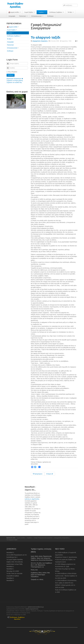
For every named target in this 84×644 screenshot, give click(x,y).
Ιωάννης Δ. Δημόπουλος (32, 499)
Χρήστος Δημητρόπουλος (32, 609)
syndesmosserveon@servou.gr (36, 607)
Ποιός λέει (34, 570)
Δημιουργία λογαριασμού (15, 79)
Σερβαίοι (42, 12)
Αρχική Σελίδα (21, 538)
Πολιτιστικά (23, 16)
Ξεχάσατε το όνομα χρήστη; (15, 81)
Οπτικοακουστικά (37, 16)
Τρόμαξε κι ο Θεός (37, 579)
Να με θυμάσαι (12, 72)
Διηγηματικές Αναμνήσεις (62, 538)
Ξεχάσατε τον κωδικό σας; (14, 82)
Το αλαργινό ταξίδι (46, 37)
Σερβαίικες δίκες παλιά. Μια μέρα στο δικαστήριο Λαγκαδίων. (40, 575)
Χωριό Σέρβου (30, 12)
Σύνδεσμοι (50, 16)
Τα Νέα (70, 12)
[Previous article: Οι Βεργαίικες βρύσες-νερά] (38, 474)
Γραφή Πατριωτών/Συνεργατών (43, 538)
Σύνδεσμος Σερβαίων (56, 12)
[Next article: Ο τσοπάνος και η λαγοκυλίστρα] (50, 474)
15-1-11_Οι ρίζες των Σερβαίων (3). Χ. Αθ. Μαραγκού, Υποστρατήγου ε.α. (41, 565)
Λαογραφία (12, 16)
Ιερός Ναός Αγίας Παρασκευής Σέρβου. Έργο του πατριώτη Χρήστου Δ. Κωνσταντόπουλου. (42, 558)
